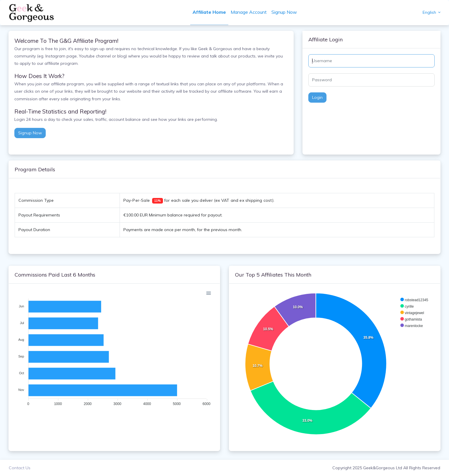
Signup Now (284, 12)
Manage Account (249, 12)
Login (317, 97)
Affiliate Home (210, 12)
